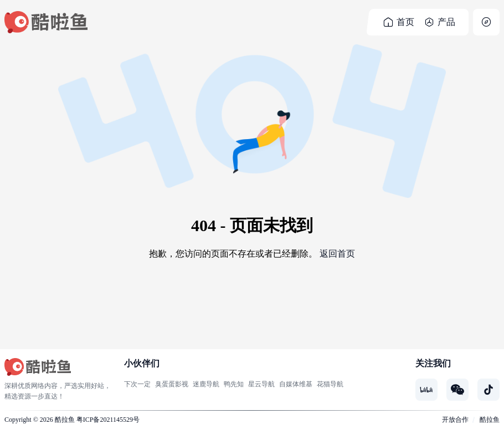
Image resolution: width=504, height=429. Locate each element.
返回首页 (337, 254)
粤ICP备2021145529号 (108, 420)
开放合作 (455, 420)
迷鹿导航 (206, 384)
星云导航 (261, 384)
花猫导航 (330, 384)
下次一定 (137, 384)
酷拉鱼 (65, 420)
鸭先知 (234, 384)
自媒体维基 (296, 384)
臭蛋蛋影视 (172, 384)
